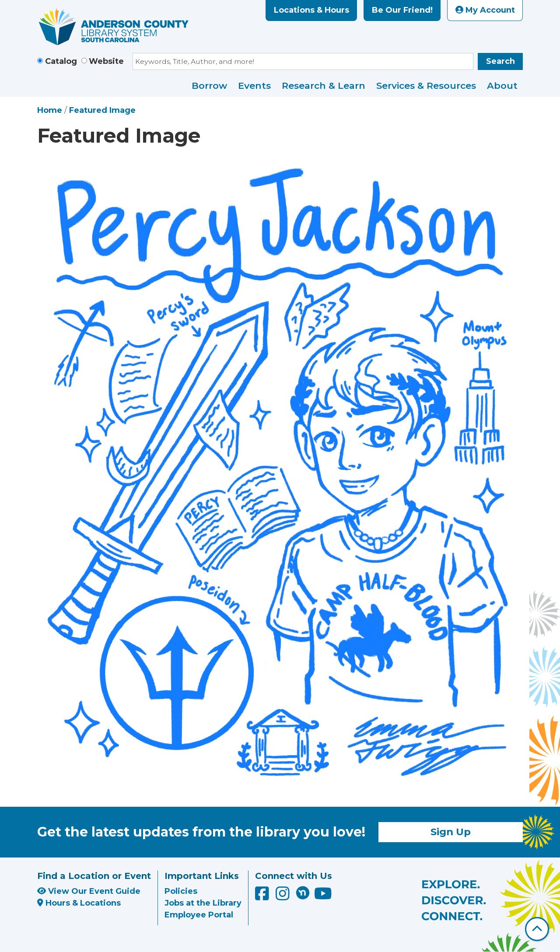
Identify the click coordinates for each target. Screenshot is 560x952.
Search (500, 61)
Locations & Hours (311, 10)
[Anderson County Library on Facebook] (263, 896)
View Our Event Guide (89, 891)
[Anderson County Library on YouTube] (323, 896)
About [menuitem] (502, 86)
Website (106, 61)
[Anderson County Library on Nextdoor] (303, 892)
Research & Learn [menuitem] (324, 86)
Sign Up (451, 832)
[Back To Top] (537, 929)
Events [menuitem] (254, 86)
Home (50, 110)
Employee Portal (199, 915)
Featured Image (102, 110)
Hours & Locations (79, 903)
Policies (181, 891)
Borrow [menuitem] (209, 86)
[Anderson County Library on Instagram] (284, 896)
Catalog (61, 61)
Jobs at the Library (203, 903)
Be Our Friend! (402, 10)
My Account (485, 10)
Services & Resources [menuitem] (426, 86)
